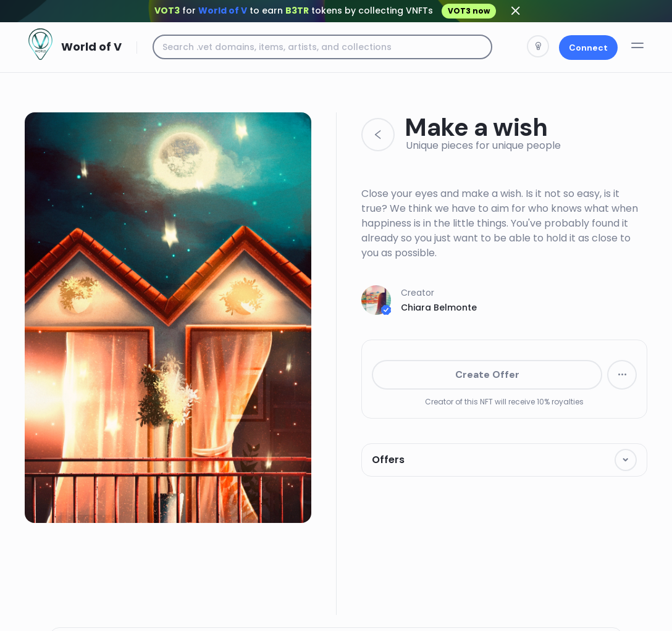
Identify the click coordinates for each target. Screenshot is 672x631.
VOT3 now (469, 11)
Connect (588, 48)
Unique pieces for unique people (483, 145)
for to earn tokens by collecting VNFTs (325, 10)
